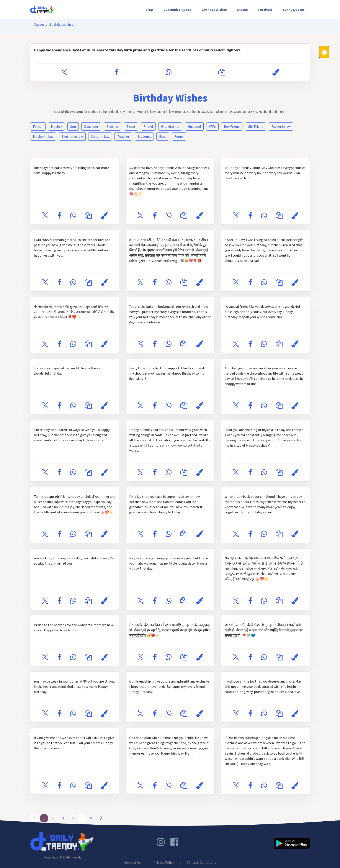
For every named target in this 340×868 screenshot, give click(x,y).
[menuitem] (149, 10)
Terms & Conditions (201, 862)
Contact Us (132, 862)
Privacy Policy (164, 862)
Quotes (39, 24)
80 (92, 818)
